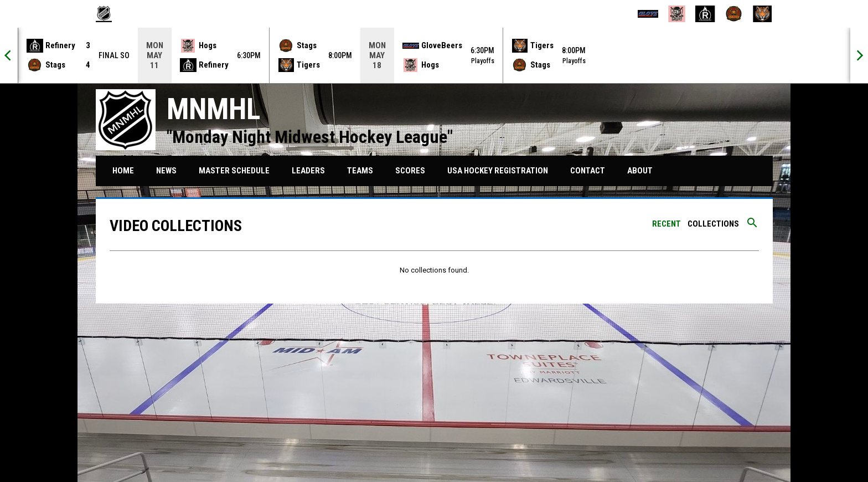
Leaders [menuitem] (308, 171)
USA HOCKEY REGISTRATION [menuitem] (502, 170)
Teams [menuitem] (360, 171)
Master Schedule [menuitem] (234, 171)
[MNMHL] (108, 14)
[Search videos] (752, 227)
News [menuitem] (166, 171)
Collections (713, 224)
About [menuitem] (640, 171)
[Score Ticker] (434, 55)
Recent (666, 224)
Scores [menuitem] (410, 171)
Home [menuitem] (123, 171)
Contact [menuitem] (588, 171)
